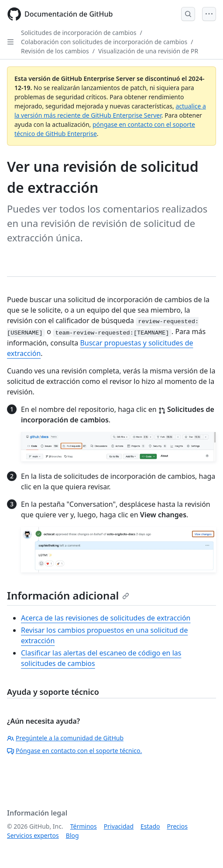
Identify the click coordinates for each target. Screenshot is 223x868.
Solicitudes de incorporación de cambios (79, 33)
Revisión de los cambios (55, 51)
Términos (84, 826)
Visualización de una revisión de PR (148, 51)
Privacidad (119, 826)
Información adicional (68, 595)
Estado (150, 826)
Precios (177, 826)
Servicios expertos (33, 835)
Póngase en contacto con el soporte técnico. (74, 751)
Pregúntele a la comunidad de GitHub (65, 738)
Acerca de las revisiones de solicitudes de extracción (106, 618)
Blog (72, 835)
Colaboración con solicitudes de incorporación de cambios (104, 42)
